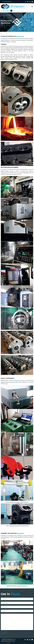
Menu (32, 7)
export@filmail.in (7, 2)
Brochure (6, 11)
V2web (9, 643)
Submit (5, 633)
